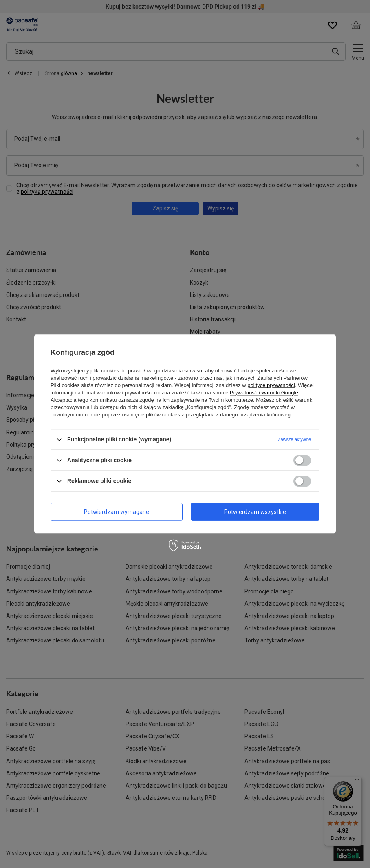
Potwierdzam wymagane (117, 512)
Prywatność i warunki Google (264, 393)
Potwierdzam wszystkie (255, 512)
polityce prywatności (271, 385)
